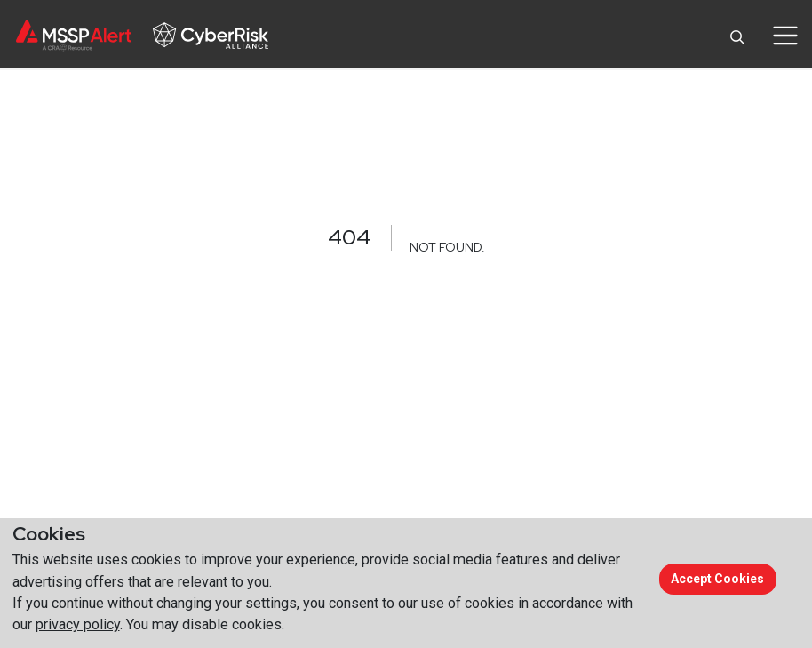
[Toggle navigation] (785, 36)
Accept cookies (717, 579)
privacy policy (78, 624)
